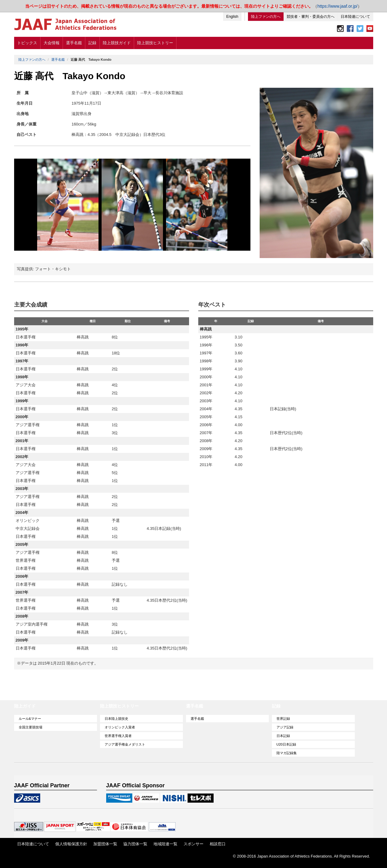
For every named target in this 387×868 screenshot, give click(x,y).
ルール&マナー (30, 719)
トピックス (27, 43)
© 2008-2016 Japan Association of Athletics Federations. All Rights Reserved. (302, 856)
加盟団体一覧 (105, 844)
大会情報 (52, 43)
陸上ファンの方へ (266, 17)
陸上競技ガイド (117, 43)
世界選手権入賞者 (118, 736)
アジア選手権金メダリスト (125, 744)
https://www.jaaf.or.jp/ (337, 6)
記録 (92, 43)
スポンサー (193, 844)
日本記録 (283, 736)
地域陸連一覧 (165, 844)
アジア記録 (285, 727)
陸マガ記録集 (287, 753)
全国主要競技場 (31, 727)
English (232, 17)
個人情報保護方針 (71, 844)
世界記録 (283, 719)
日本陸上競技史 (116, 719)
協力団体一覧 (135, 844)
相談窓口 (218, 844)
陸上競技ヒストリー (155, 43)
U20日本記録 (286, 744)
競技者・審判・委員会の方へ (311, 17)
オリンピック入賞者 (120, 727)
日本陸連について (355, 17)
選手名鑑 (74, 43)
